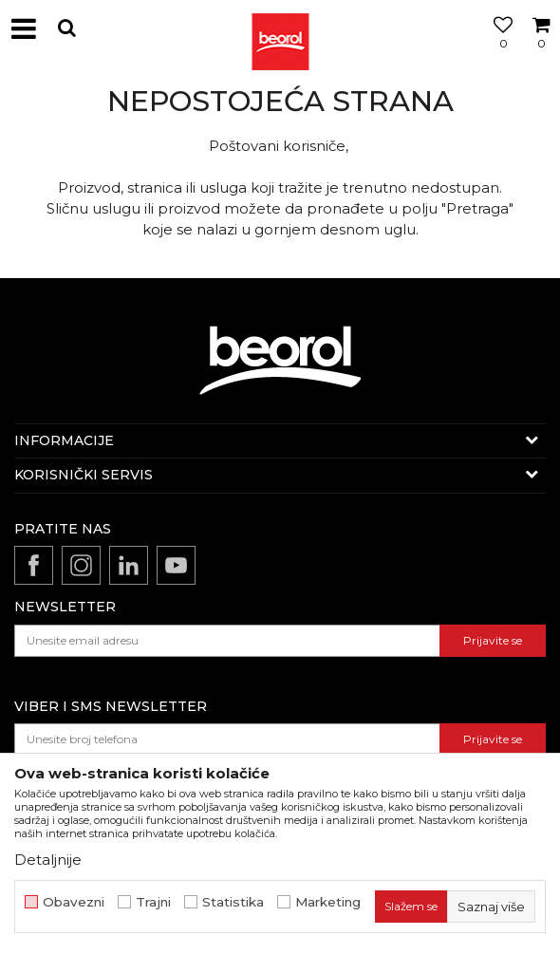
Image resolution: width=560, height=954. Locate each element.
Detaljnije (48, 860)
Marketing (328, 902)
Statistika (233, 902)
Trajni (153, 902)
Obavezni (74, 902)
